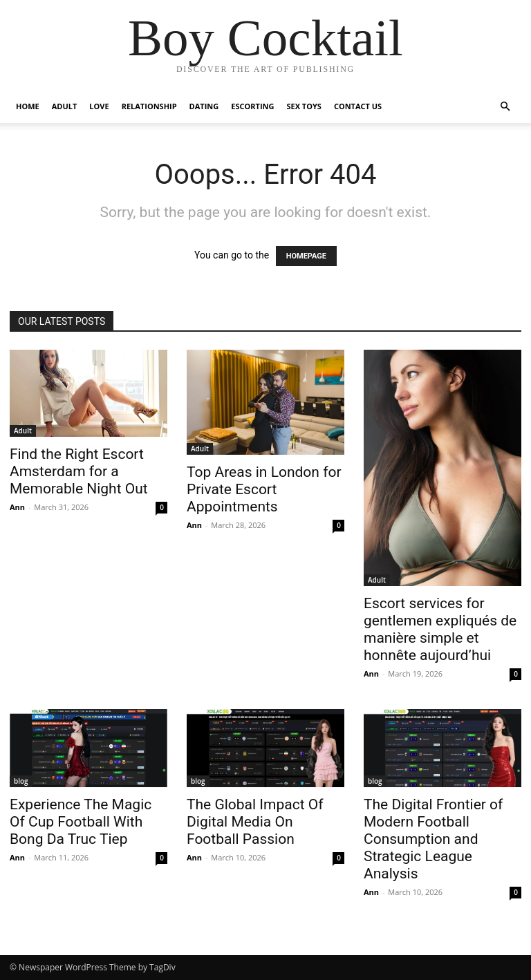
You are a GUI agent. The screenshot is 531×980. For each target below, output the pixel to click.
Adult (65, 106)
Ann (17, 507)
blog (21, 781)
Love (99, 106)
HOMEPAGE (306, 256)
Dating (204, 106)
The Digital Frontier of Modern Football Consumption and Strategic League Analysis (433, 839)
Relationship (149, 106)
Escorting (252, 106)
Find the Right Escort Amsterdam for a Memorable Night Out (79, 471)
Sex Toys (304, 106)
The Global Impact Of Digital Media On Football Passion (255, 822)
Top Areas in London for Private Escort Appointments (264, 489)
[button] (505, 107)
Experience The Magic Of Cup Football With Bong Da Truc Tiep (81, 822)
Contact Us (358, 106)
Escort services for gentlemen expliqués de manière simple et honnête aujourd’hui (440, 629)
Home (28, 106)
